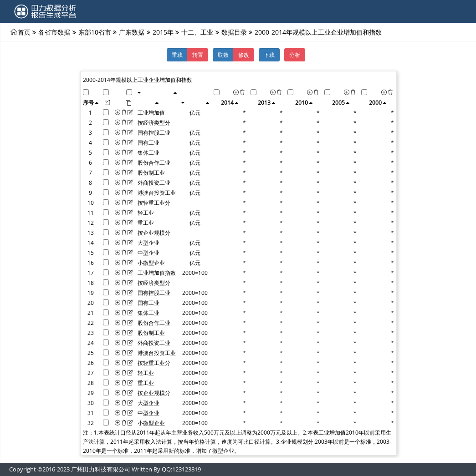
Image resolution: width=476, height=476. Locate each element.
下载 (269, 55)
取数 (223, 55)
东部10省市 (95, 32)
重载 (177, 55)
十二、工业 (197, 32)
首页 (24, 32)
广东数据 (132, 32)
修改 (244, 55)
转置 (198, 55)
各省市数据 (54, 32)
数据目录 (234, 32)
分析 (295, 55)
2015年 (163, 32)
